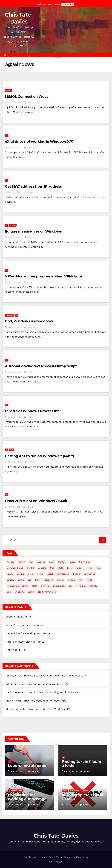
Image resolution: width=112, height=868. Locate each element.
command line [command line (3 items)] (15, 568)
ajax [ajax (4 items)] (31, 562)
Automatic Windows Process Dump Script (41, 366)
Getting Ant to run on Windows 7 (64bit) (39, 456)
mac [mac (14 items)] (37, 580)
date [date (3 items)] (61, 568)
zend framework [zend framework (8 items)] (47, 592)
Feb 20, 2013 (15, 148)
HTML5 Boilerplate (17, 650)
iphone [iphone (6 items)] (76, 574)
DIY (10, 761)
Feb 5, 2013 (14, 192)
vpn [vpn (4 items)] (9, 592)
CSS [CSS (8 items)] (52, 568)
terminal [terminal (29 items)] (81, 586)
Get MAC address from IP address (33, 186)
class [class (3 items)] (72, 562)
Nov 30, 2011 (15, 327)
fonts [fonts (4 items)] (10, 574)
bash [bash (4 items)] (52, 562)
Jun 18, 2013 (14, 103)
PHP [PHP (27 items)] (81, 580)
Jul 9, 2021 (70, 805)
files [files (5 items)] (90, 568)
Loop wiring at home (19, 617)
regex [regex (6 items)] (90, 580)
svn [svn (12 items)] (70, 586)
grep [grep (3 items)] (30, 574)
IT (7, 135)
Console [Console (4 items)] (42, 568)
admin (29, 103)
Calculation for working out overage (28, 633)
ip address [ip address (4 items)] (63, 574)
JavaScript (75, 791)
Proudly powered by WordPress (39, 857)
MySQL (13, 225)
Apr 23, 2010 (15, 462)
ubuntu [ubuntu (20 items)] (93, 586)
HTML (65, 791)
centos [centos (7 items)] (62, 562)
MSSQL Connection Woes (27, 97)
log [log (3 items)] (29, 580)
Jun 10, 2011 (14, 417)
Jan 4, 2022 (71, 771)
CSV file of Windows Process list (32, 411)
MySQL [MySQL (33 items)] (71, 580)
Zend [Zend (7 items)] (31, 592)
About (59, 862)
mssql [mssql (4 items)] (60, 580)
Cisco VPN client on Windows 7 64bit (36, 501)
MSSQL (9, 90)
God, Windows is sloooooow (29, 321)
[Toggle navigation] (58, 55)
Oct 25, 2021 (18, 805)
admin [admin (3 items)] (22, 562)
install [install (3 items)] (50, 574)
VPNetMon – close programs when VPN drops (44, 276)
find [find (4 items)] (99, 568)
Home (51, 862)
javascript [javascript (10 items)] (89, 574)
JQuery (85, 791)
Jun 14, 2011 (14, 372)
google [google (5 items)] (20, 574)
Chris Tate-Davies (56, 836)
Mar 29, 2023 (18, 771)
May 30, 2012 (15, 237)
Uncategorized (16, 791)
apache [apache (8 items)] (41, 562)
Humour (9, 315)
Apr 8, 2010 (14, 507)
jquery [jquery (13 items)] (10, 580)
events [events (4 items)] (80, 568)
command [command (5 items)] (85, 562)
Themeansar (82, 857)
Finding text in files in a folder (25, 625)
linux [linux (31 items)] (21, 580)
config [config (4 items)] (30, 568)
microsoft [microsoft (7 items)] (49, 580)
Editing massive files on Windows (33, 231)
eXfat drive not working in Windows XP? (39, 141)
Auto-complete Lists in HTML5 (25, 642)
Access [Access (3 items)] (11, 562)
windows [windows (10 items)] (20, 592)
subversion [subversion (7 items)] (59, 586)
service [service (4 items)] (45, 586)
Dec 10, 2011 (14, 282)
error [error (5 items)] (70, 568)
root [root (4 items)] (35, 586)
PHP (12, 450)
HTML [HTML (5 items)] (40, 574)
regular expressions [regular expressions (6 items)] (18, 586)
